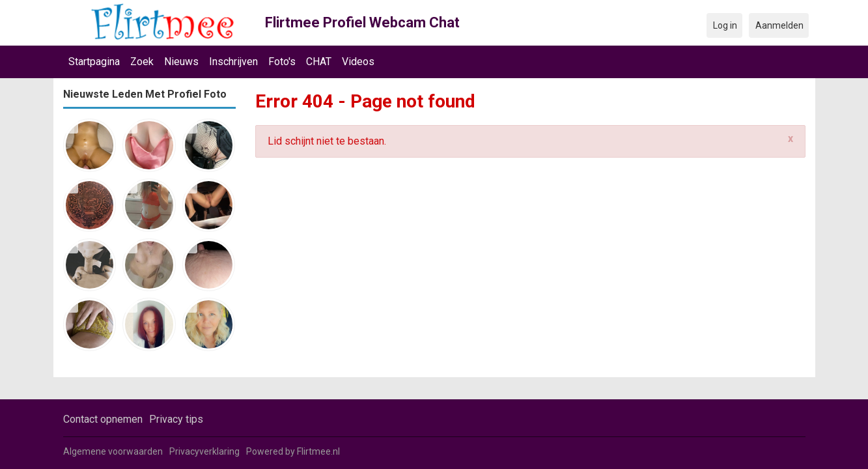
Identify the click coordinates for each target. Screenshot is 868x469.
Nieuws (181, 62)
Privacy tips (176, 419)
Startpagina (94, 62)
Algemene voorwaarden (113, 451)
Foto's (282, 62)
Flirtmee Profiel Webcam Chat (362, 22)
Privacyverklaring (204, 451)
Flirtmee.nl (318, 451)
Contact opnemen (103, 419)
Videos (358, 62)
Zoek (142, 62)
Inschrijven (233, 62)
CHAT (319, 62)
